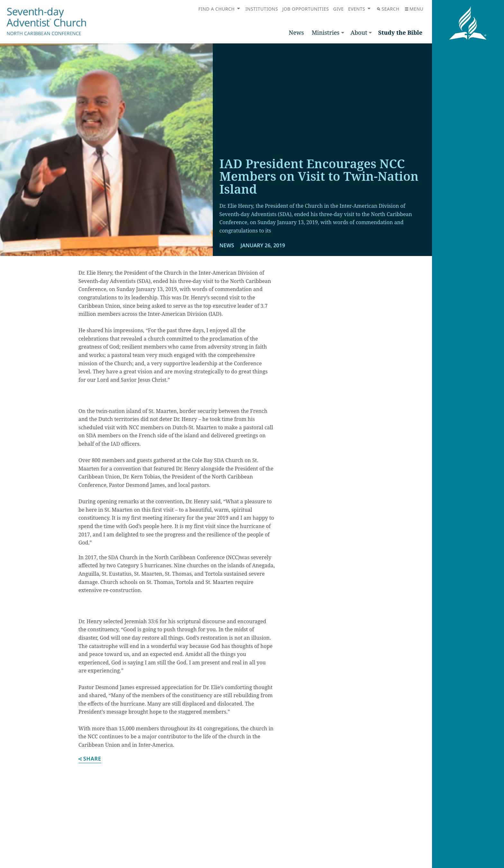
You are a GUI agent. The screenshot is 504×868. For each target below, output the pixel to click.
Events (357, 9)
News (297, 32)
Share (90, 759)
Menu (414, 9)
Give (338, 9)
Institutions (262, 9)
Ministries (326, 32)
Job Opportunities (306, 9)
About (359, 32)
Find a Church (216, 9)
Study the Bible (400, 32)
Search (388, 9)
